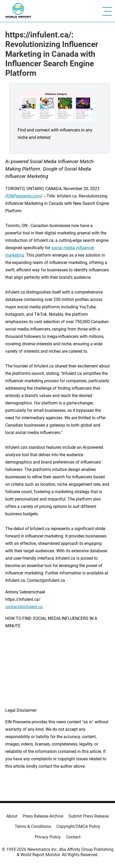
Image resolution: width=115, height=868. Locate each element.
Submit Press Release (89, 816)
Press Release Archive (43, 816)
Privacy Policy (48, 837)
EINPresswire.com (24, 196)
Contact (73, 837)
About (12, 816)
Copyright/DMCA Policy (78, 826)
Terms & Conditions (33, 826)
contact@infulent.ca (24, 607)
